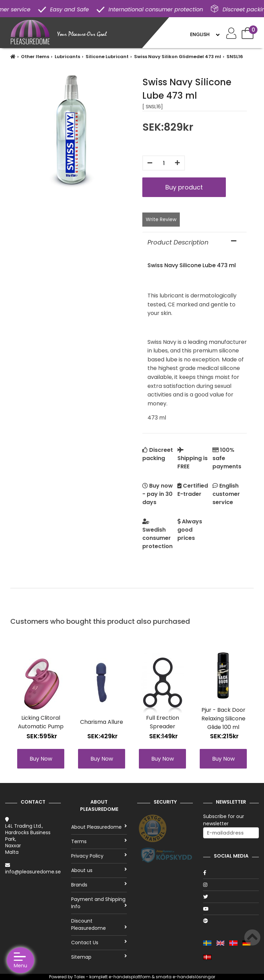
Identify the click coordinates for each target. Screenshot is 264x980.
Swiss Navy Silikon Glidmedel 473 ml (178, 57)
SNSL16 (235, 57)
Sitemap (99, 957)
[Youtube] (231, 909)
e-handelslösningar (194, 977)
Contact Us (99, 943)
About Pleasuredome (99, 827)
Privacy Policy (99, 856)
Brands (99, 885)
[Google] (231, 921)
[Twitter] (231, 897)
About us (99, 870)
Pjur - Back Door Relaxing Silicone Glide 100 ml (223, 718)
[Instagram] (231, 885)
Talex (79, 977)
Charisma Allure (102, 722)
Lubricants (67, 57)
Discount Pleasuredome (99, 924)
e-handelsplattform (130, 977)
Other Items (35, 57)
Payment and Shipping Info (99, 903)
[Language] (205, 34)
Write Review (161, 219)
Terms (99, 841)
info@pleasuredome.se (33, 872)
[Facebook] (231, 873)
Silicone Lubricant (107, 57)
